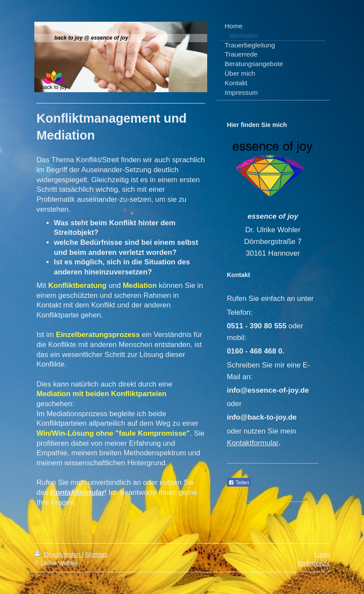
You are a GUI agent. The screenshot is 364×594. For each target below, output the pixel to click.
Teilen (239, 483)
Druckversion (58, 554)
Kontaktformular (253, 443)
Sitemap (96, 554)
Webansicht (314, 563)
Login (322, 554)
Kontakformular (78, 492)
